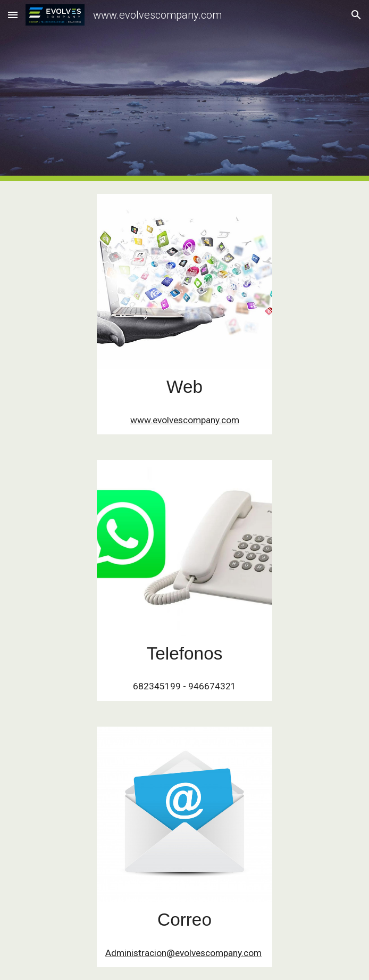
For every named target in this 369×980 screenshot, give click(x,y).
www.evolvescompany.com (185, 420)
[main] (184, 387)
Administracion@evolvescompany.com (183, 953)
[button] (13, 15)
